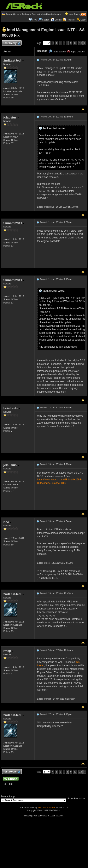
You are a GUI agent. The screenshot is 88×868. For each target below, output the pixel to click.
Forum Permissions (77, 798)
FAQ (35, 20)
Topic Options (76, 52)
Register (71, 20)
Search (46, 20)
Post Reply (11, 43)
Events (56, 20)
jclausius (11, 117)
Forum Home (12, 14)
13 (80, 43)
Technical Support (31, 14)
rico (7, 522)
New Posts (74, 14)
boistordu (12, 408)
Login (83, 20)
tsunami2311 (14, 223)
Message (42, 51)
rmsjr (8, 651)
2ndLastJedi (14, 60)
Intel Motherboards (52, 14)
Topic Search (57, 52)
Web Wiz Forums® (47, 808)
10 (75, 43)
